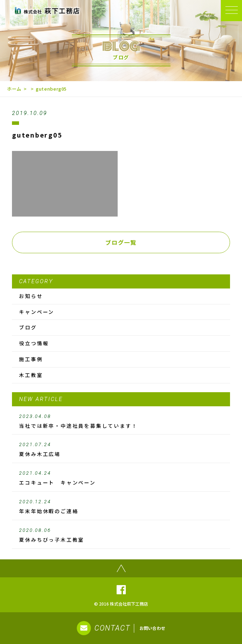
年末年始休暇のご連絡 (121, 507)
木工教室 (31, 375)
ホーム (14, 89)
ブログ (28, 327)
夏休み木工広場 (121, 450)
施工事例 (31, 359)
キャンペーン (37, 312)
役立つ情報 (34, 343)
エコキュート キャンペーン (121, 478)
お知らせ (31, 296)
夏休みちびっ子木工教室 (121, 535)
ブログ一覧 (121, 242)
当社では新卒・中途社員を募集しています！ (121, 421)
